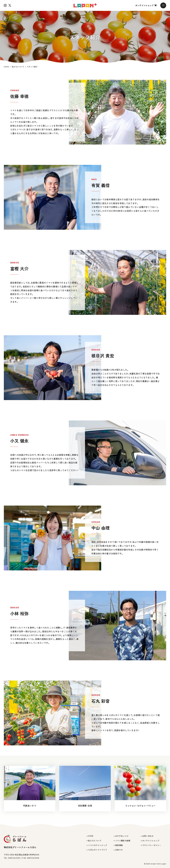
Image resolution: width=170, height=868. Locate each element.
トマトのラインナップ (98, 845)
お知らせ (119, 850)
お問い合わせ (148, 836)
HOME (91, 836)
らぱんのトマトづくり (98, 850)
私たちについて (95, 841)
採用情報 (119, 845)
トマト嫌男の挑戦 (123, 841)
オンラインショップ (146, 6)
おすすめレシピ (122, 836)
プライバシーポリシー (152, 845)
